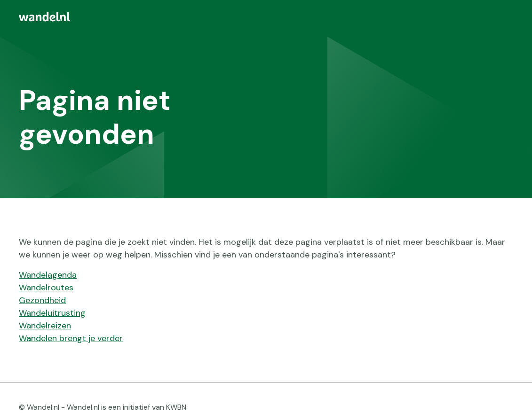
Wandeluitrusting (52, 313)
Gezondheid (42, 300)
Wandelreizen (45, 326)
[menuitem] (266, 17)
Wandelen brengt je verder (71, 338)
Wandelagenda (48, 275)
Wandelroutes (46, 288)
